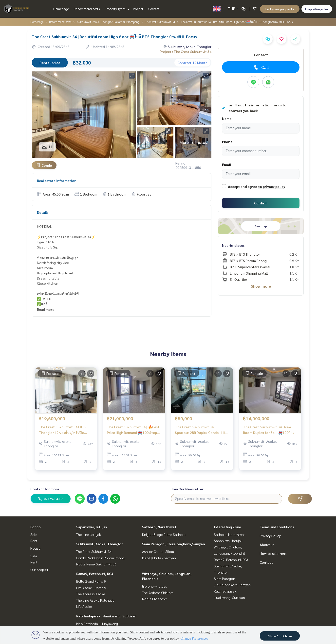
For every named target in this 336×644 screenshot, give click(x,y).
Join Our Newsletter (187, 489)
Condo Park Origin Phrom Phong (100, 558)
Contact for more (45, 489)
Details (43, 212)
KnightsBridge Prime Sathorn (164, 534)
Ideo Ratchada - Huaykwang (97, 624)
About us (267, 545)
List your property (280, 9)
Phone (227, 142)
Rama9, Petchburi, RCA (95, 574)
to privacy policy (272, 186)
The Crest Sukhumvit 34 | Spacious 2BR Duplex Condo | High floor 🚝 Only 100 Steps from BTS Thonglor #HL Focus (202, 432)
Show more (261, 286)
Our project (39, 570)
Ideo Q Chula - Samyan (159, 558)
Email (226, 165)
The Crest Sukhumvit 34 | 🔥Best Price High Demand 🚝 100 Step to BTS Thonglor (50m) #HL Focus (133, 432)
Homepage (61, 9)
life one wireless (155, 586)
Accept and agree (243, 186)
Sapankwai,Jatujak (92, 527)
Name (227, 118)
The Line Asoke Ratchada (95, 600)
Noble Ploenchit (154, 599)
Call (261, 67)
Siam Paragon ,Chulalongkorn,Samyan (174, 544)
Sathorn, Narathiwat (159, 527)
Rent (34, 541)
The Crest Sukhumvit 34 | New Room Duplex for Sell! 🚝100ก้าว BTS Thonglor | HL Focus (269, 432)
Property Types (116, 9)
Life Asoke (84, 606)
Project (138, 9)
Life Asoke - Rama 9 (91, 588)
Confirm (261, 203)
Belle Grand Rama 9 (91, 581)
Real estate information (57, 181)
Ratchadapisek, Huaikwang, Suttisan (106, 616)
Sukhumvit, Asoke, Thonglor (100, 544)
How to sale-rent (273, 553)
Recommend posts (87, 9)
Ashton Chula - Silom (158, 551)
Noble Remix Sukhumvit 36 (96, 564)
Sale (34, 534)
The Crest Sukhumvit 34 (160, 22)
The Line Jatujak (89, 534)
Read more (46, 309)
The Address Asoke (91, 594)
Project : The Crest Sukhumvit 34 (186, 51)
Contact (154, 9)
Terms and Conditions (277, 527)
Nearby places (233, 245)
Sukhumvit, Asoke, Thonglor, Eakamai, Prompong (108, 22)
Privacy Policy (270, 536)
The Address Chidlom (158, 593)
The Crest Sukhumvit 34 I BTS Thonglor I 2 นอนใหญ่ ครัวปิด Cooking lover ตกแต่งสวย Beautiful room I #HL (63, 432)
